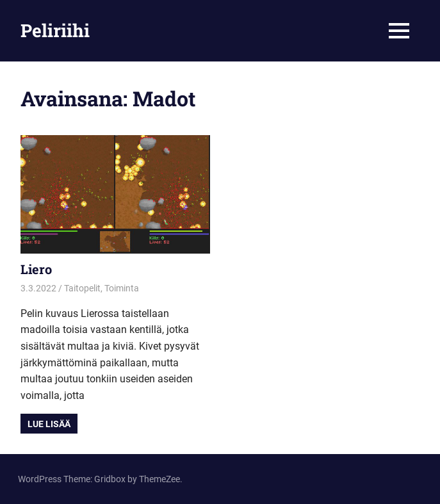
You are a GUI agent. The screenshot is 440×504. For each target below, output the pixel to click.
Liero (36, 269)
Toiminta (122, 288)
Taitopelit (82, 288)
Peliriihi (55, 30)
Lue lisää (49, 424)
